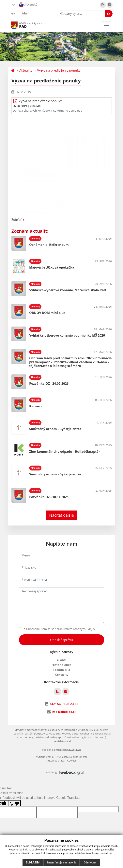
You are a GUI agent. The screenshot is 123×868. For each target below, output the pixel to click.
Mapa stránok (57, 734)
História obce (61, 665)
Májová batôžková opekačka (52, 267)
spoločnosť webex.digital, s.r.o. (76, 737)
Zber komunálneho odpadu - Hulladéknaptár (65, 452)
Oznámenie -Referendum (49, 245)
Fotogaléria (61, 670)
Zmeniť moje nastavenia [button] (61, 862)
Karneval (36, 406)
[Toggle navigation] (106, 25)
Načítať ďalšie (61, 515)
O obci (61, 660)
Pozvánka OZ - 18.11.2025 (49, 497)
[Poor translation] (14, 803)
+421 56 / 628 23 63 (64, 704)
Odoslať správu (61, 640)
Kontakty (62, 675)
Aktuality (26, 70)
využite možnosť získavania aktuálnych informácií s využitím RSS (54, 730)
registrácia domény (46, 737)
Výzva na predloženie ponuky (59, 70)
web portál (73, 734)
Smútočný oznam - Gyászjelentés (55, 429)
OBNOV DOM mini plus (47, 313)
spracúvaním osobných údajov (75, 629)
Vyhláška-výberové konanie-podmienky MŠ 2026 (67, 335)
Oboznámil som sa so (60, 629)
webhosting (87, 734)
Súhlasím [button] (33, 862)
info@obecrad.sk (64, 712)
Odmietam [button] (90, 862)
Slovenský (28, 5)
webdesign (52, 772)
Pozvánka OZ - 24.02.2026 (49, 384)
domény (29, 737)
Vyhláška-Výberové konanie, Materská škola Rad (68, 290)
